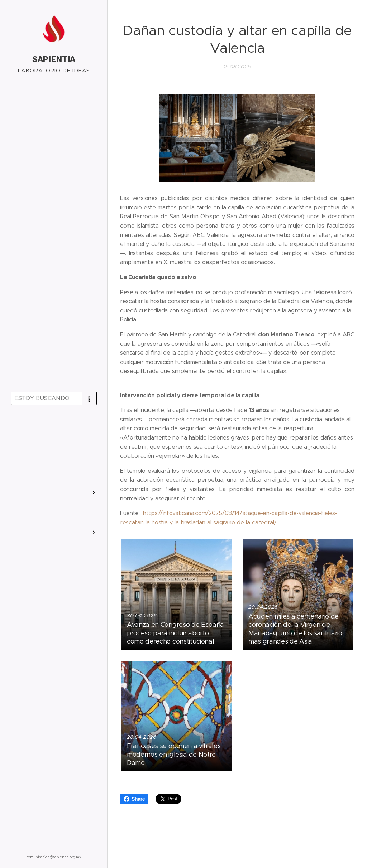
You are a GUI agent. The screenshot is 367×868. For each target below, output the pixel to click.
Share (134, 799)
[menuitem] (54, 431)
